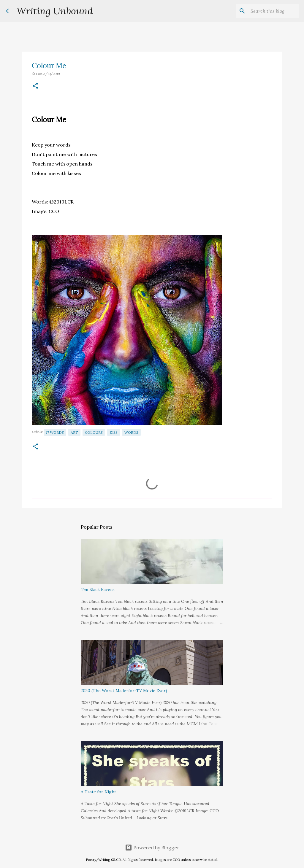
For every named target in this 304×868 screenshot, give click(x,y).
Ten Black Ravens (98, 589)
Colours (94, 432)
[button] (35, 86)
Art (74, 432)
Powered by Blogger (152, 848)
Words (131, 432)
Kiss (114, 432)
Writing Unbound (55, 11)
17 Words (55, 432)
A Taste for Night (98, 792)
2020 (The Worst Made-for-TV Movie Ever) (124, 691)
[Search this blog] (268, 11)
